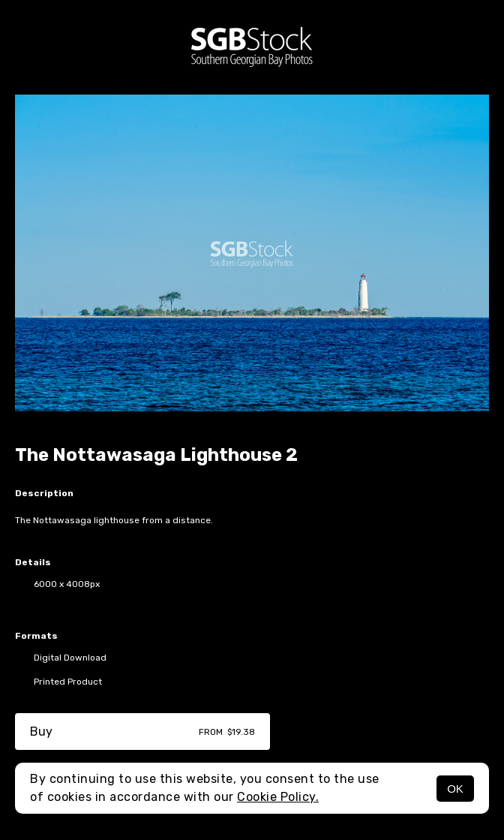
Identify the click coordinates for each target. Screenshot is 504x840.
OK (455, 789)
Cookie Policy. (278, 797)
